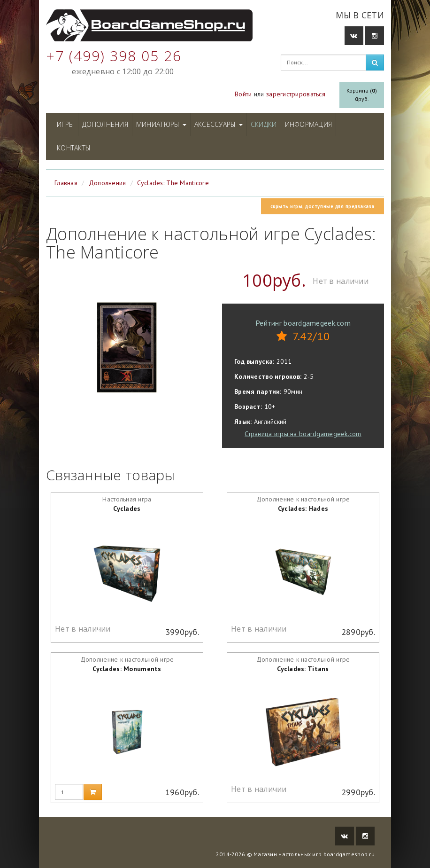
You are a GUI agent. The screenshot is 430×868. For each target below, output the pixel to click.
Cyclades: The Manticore (173, 183)
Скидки (264, 124)
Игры (65, 124)
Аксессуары (219, 124)
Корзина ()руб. (362, 95)
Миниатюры (161, 124)
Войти (243, 94)
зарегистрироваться (296, 94)
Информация (309, 124)
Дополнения (105, 124)
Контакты (74, 148)
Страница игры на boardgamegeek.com (303, 434)
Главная (66, 183)
